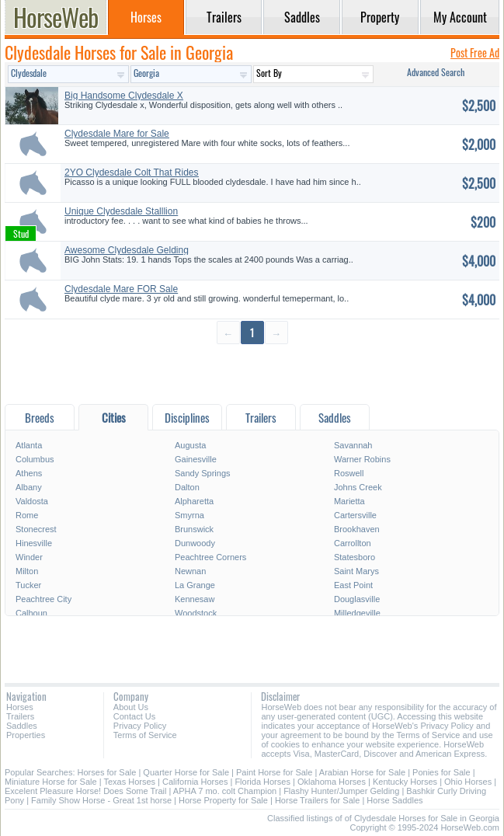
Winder (29, 557)
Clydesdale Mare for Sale (117, 134)
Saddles (22, 726)
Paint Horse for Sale (274, 772)
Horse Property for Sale (223, 800)
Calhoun (31, 613)
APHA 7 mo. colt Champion (225, 791)
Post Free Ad (475, 52)
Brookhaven (357, 529)
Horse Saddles (395, 800)
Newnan (190, 571)
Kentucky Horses (405, 782)
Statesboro (355, 557)
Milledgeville (357, 613)
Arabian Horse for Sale (362, 772)
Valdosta (32, 501)
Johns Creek (358, 487)
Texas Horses (129, 782)
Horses (20, 707)
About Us (131, 707)
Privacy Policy (140, 726)
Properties (26, 735)
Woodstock (196, 613)
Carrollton (353, 543)
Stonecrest (36, 529)
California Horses (195, 782)
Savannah (353, 445)
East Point (353, 585)
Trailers (20, 716)
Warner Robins (362, 459)
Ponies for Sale (441, 772)
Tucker (28, 585)
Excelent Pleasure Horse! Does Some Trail (85, 791)
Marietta (349, 501)
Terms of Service (145, 735)
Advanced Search (436, 72)
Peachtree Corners (210, 557)
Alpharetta (194, 501)
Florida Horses (262, 782)
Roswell (349, 473)
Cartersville (355, 515)
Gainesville (196, 459)
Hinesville (34, 543)
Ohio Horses (468, 782)
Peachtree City (43, 599)
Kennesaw (195, 599)
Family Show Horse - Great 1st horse (101, 800)
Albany (29, 487)
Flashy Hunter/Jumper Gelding (341, 791)
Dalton (187, 487)
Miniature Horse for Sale (51, 782)
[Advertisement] (252, 373)
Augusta (190, 445)
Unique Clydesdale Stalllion (121, 211)
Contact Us (134, 716)
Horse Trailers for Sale (317, 800)
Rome (27, 515)
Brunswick (194, 529)
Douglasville (357, 599)
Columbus (35, 459)
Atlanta (29, 445)
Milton (27, 571)
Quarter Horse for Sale (186, 772)
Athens (29, 473)
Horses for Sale (107, 772)
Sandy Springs (203, 473)
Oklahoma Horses (332, 782)
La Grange (195, 585)
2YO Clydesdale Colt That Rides (132, 172)
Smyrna (189, 515)
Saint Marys (356, 571)
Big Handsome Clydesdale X (124, 96)
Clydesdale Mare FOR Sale (121, 289)
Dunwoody (195, 543)
